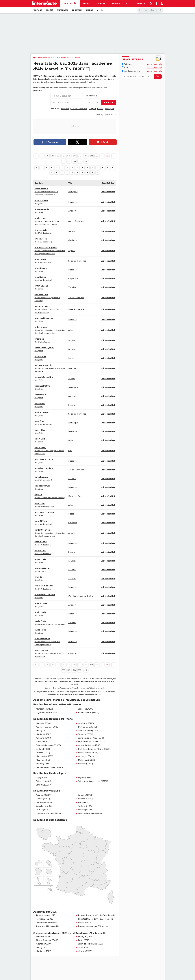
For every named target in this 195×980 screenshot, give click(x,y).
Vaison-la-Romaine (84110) (90, 813)
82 (58, 156)
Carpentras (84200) (45, 802)
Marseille (65, 109)
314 (80, 156)
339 (80, 161)
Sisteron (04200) (86, 709)
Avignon (93, 109)
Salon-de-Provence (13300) (48, 745)
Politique (37, 10)
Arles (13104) (42, 731)
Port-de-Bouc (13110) (87, 727)
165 (64, 156)
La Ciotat (72, 479)
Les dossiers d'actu (131, 71)
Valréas (72, 379)
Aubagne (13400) (44, 738)
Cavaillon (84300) (44, 806)
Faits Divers (63, 10)
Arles (101, 109)
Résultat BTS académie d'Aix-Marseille (96, 919)
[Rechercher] (150, 10)
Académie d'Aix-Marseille (68, 58)
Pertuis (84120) (43, 810)
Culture (100, 3)
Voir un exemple (154, 64)
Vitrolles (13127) (43, 753)
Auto (128, 3)
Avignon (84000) (44, 795)
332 (91, 156)
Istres (71, 358)
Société (49, 10)
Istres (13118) (42, 742)
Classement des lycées (47, 923)
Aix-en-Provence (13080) (47, 727)
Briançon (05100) (44, 781)
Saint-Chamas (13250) (88, 753)
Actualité (127, 64)
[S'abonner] (142, 76)
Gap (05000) (42, 778)
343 (86, 161)
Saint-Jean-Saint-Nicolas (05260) (93, 781)
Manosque (73, 423)
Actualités (70, 3)
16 (47, 156)
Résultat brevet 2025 (45, 915)
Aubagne (73, 396)
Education (77, 10)
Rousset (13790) (85, 764)
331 (86, 156)
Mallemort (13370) (86, 760)
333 (97, 156)
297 (74, 156)
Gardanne (73, 240)
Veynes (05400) (85, 778)
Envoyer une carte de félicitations (93, 926)
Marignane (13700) (44, 756)
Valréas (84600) (85, 810)
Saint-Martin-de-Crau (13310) (91, 738)
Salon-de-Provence (77, 261)
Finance (116, 3)
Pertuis (72, 231)
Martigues (110, 109)
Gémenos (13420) (86, 756)
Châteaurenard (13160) (88, 731)
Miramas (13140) (43, 760)
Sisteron (72, 405)
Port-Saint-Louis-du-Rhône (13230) (94, 749)
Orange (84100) (43, 799)
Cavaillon (72, 653)
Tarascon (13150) (86, 734)
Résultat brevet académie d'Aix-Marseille (97, 915)
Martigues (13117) (44, 734)
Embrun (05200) (44, 785)
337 (69, 161)
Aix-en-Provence (79, 109)
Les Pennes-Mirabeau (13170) (49, 767)
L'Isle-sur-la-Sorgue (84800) (49, 813)
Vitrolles (72, 287)
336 (64, 161)
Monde (90, 10)
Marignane (73, 387)
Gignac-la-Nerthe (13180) (89, 745)
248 (69, 156)
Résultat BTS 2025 (44, 919)
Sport (87, 3)
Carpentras (73, 278)
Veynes (72, 251)
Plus (141, 3)
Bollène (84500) (85, 799)
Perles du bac (84, 923)
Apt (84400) (84, 802)
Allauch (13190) (43, 764)
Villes (100, 10)
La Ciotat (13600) (43, 749)
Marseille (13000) (44, 723)
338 (74, 161)
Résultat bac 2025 (46, 58)
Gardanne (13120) (86, 723)
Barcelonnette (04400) (89, 712)
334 (102, 156)
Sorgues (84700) (86, 795)
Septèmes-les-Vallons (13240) (92, 742)
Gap (70, 451)
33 (53, 156)
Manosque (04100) (44, 709)
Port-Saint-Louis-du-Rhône (81, 596)
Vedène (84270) (85, 806)
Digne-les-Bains (76, 496)
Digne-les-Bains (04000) (47, 712)
